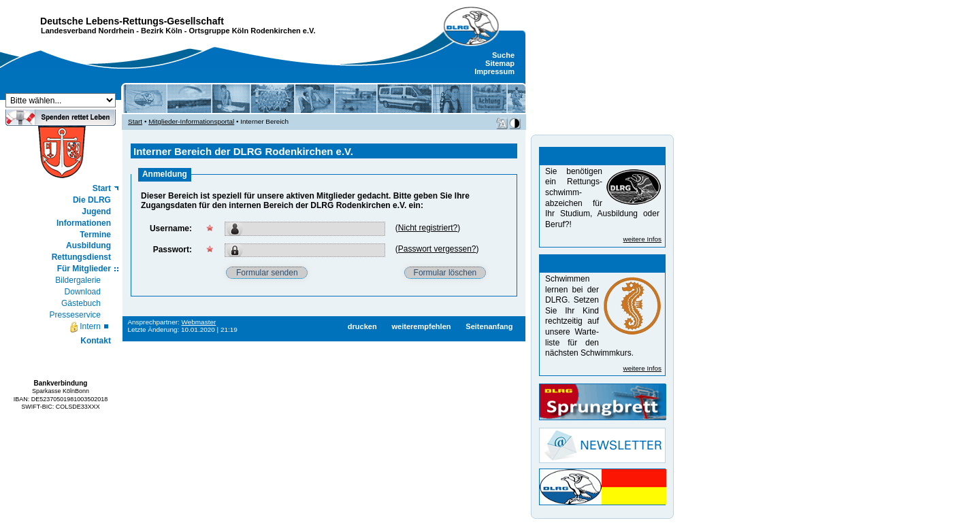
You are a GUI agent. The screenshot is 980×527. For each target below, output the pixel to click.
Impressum (494, 71)
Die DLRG (92, 200)
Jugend (96, 211)
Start (102, 188)
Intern (85, 327)
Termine (95, 235)
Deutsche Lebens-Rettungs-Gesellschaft (132, 21)
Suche (503, 55)
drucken (362, 326)
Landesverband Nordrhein (87, 31)
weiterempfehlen (421, 326)
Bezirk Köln (162, 31)
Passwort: (173, 250)
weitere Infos (642, 239)
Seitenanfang (489, 326)
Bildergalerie (78, 280)
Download (83, 292)
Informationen (84, 223)
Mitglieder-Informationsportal (191, 121)
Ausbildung (88, 245)
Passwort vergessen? (437, 249)
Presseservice (75, 315)
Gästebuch (81, 303)
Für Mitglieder (84, 269)
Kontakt (96, 341)
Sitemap (500, 63)
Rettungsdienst (81, 257)
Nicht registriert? (428, 228)
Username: (171, 228)
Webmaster (199, 322)
